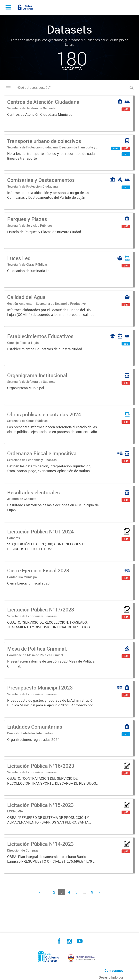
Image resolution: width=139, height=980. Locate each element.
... (84, 892)
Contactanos (114, 971)
